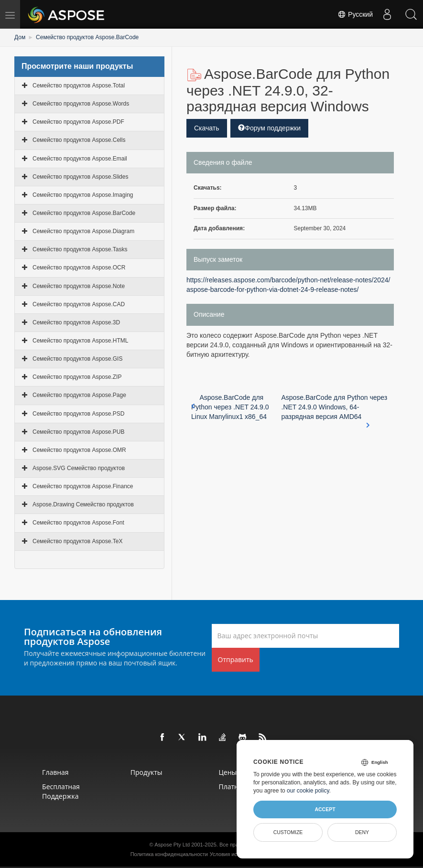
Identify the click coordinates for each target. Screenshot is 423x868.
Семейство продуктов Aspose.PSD (78, 414)
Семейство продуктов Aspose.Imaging (83, 195)
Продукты (146, 772)
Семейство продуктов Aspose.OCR (79, 268)
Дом (20, 37)
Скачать (207, 128)
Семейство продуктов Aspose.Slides (80, 177)
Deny (362, 832)
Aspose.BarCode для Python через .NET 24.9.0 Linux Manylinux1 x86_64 (230, 407)
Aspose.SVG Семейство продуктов (79, 468)
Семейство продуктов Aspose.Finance (83, 486)
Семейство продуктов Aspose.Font (78, 523)
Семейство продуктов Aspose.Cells (79, 140)
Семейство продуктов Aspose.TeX (77, 541)
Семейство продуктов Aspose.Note (79, 286)
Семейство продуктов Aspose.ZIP (77, 377)
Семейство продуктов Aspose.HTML (80, 341)
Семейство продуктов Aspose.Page (79, 395)
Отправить (236, 659)
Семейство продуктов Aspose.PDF (78, 122)
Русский (355, 14)
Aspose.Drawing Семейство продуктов (83, 504)
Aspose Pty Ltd (172, 845)
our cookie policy (308, 791)
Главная (55, 772)
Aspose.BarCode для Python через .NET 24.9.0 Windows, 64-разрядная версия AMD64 (334, 407)
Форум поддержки (269, 128)
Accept (325, 809)
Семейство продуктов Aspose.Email (80, 159)
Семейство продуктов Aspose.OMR (79, 450)
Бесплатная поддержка (61, 791)
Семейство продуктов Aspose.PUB (78, 432)
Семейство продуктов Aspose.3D (76, 322)
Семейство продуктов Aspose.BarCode (87, 37)
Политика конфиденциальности (169, 854)
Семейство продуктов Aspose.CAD (79, 304)
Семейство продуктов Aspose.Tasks (80, 249)
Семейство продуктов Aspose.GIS (77, 359)
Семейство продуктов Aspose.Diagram (83, 231)
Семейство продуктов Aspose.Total (79, 86)
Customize (288, 832)
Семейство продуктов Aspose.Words (81, 104)
